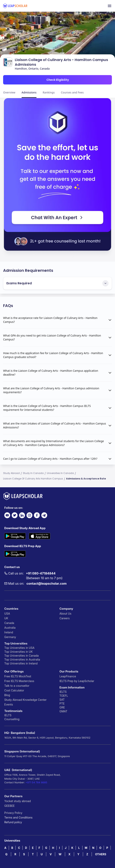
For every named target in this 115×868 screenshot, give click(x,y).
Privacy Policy (13, 813)
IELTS (8, 715)
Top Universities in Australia (22, 659)
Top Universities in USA (19, 648)
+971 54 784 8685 (36, 782)
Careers (65, 618)
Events (9, 704)
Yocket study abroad (18, 801)
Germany (10, 637)
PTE (62, 703)
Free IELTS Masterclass (19, 681)
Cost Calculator (14, 690)
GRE (62, 707)
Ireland (9, 632)
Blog (7, 695)
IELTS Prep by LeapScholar (77, 681)
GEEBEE (9, 806)
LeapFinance (68, 676)
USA (7, 614)
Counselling (12, 719)
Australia (10, 628)
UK (6, 618)
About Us (65, 614)
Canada (9, 623)
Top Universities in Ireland (21, 663)
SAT (62, 700)
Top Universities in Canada (21, 656)
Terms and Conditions (18, 817)
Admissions (29, 92)
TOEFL (64, 696)
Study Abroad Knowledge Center (25, 700)
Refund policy (13, 822)
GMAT (63, 711)
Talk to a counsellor (17, 686)
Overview (9, 92)
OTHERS (101, 854)
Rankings (49, 92)
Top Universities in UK (19, 652)
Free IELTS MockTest (18, 676)
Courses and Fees (72, 92)
